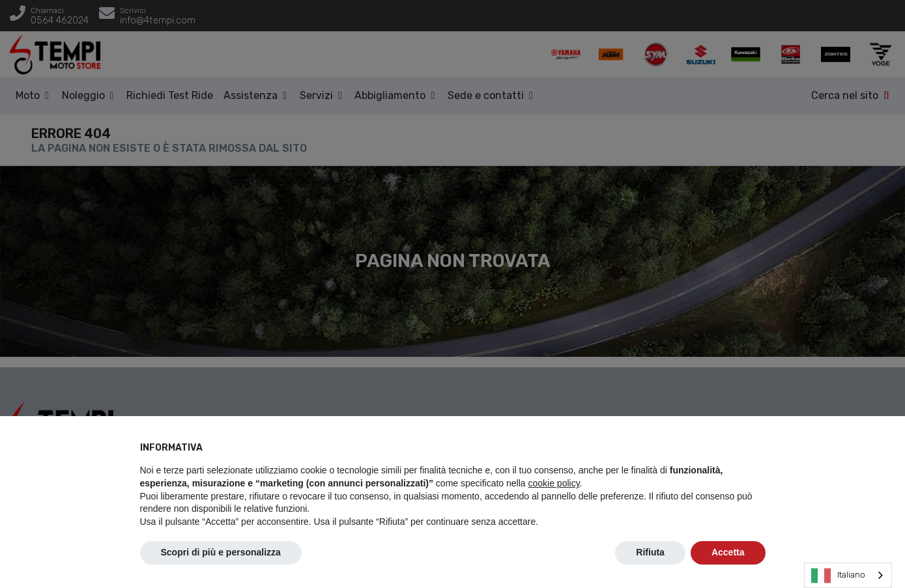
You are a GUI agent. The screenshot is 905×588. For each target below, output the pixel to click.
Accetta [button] (728, 552)
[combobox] (848, 575)
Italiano (838, 576)
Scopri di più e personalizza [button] (221, 552)
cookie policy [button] (553, 483)
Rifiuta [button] (650, 552)
